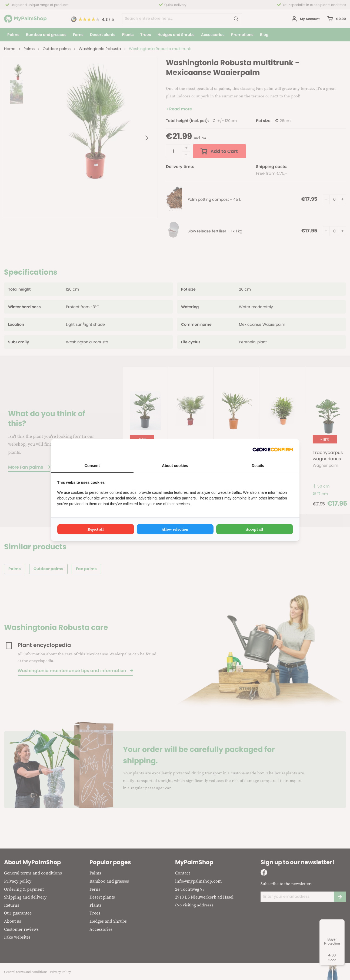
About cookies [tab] (175, 466)
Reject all (96, 529)
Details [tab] (258, 466)
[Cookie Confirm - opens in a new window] (273, 449)
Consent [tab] (92, 466)
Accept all (255, 529)
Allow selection (175, 529)
